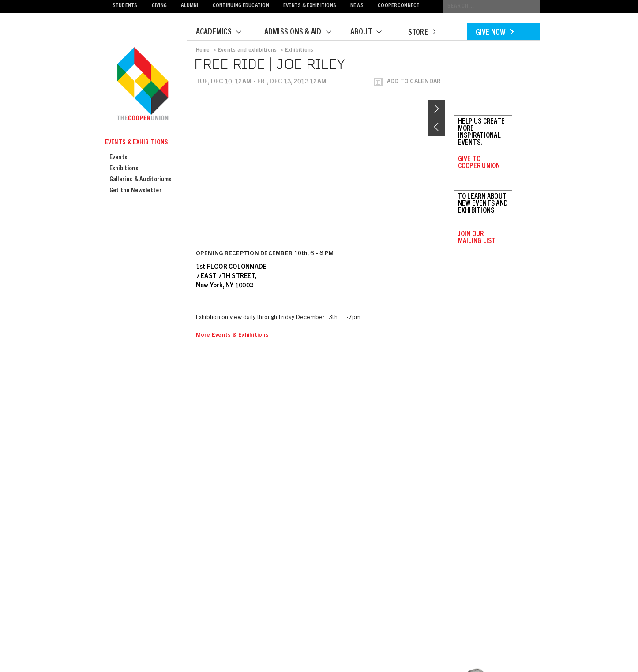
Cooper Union (143, 85)
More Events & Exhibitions (233, 336)
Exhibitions (124, 169)
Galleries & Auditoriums (141, 180)
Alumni (190, 6)
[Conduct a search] (492, 6)
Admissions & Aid (303, 33)
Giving (159, 6)
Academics (224, 33)
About (372, 33)
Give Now (495, 33)
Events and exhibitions (247, 50)
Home (203, 50)
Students (125, 6)
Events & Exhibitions (310, 6)
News (357, 6)
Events (119, 158)
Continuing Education (241, 6)
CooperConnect (399, 6)
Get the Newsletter (135, 191)
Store (422, 33)
